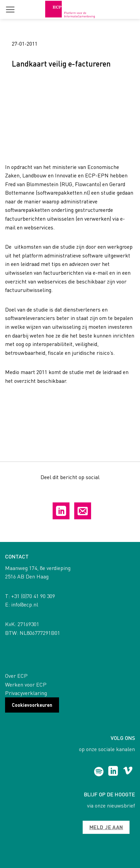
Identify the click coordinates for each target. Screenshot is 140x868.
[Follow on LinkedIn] (113, 772)
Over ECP (16, 676)
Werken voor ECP (26, 684)
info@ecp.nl (25, 604)
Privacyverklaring (26, 693)
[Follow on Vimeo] (128, 772)
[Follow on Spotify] (99, 772)
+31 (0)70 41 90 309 (33, 596)
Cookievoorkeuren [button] (32, 705)
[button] (10, 9)
